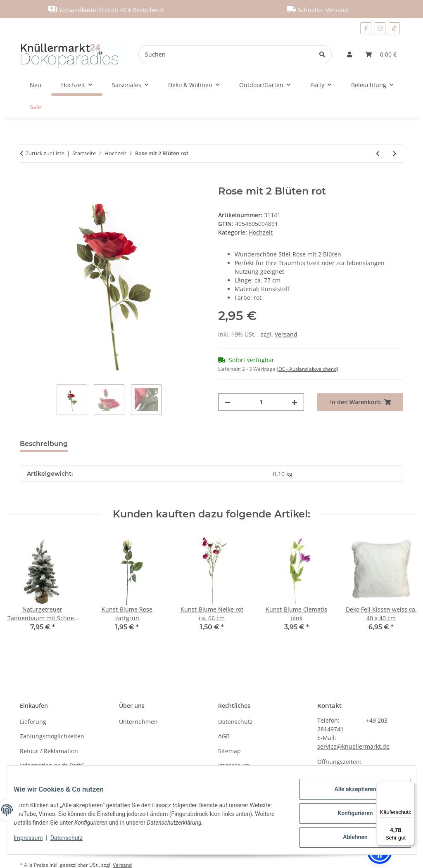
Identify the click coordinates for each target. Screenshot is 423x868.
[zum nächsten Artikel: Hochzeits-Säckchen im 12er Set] (395, 153)
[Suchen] (226, 54)
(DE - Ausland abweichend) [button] (308, 369)
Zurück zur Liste (45, 153)
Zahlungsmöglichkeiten (52, 736)
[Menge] (261, 402)
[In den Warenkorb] (26, 181)
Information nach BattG (52, 765)
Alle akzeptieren (348, 796)
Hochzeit (261, 232)
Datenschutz (73, 842)
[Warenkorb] (381, 54)
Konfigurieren (348, 817)
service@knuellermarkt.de (353, 746)
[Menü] (410, 787)
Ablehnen (348, 839)
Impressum (35, 842)
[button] (349, 54)
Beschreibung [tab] (44, 444)
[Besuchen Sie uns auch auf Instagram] (380, 28)
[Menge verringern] (228, 402)
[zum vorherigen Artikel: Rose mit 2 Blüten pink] (378, 153)
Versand (286, 334)
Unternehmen (138, 722)
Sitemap (229, 751)
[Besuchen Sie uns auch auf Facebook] (366, 28)
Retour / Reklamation (49, 751)
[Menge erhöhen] (295, 402)
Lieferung (33, 722)
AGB (224, 736)
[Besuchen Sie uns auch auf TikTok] (394, 28)
